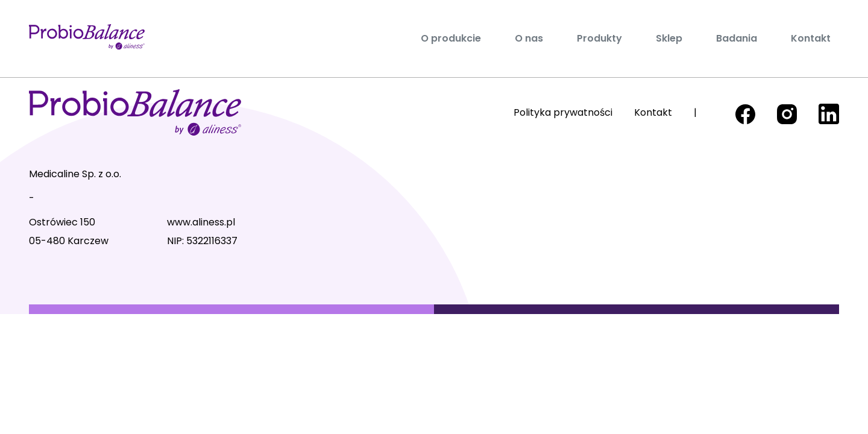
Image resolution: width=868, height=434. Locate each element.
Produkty (599, 38)
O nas (529, 38)
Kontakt (811, 38)
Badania (737, 38)
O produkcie (451, 38)
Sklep (669, 38)
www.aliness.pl (201, 222)
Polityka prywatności (563, 112)
